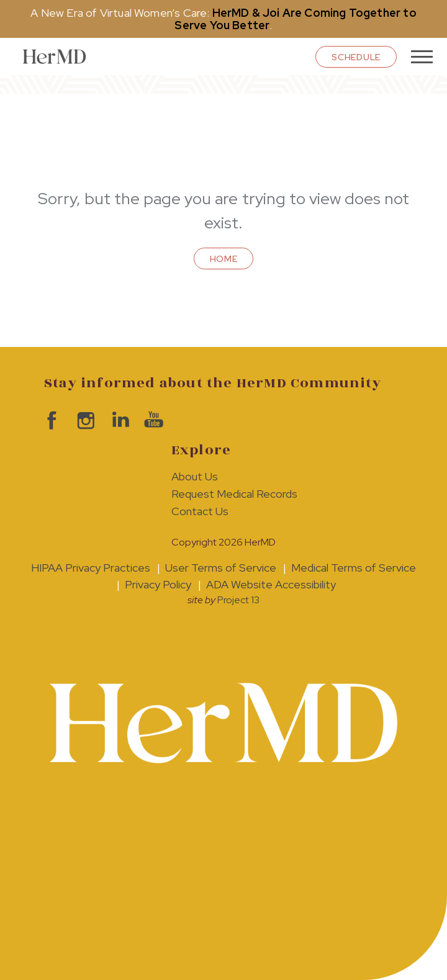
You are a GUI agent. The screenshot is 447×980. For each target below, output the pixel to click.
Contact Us (200, 511)
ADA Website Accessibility (271, 584)
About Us (195, 476)
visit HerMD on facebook (49, 420)
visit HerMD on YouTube (151, 420)
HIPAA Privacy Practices (91, 568)
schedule (356, 57)
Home (224, 259)
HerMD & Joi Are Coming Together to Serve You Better (295, 19)
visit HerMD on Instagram (83, 420)
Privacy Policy (158, 584)
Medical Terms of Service (354, 568)
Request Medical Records (234, 494)
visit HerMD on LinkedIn (117, 420)
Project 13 (238, 600)
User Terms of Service (221, 568)
